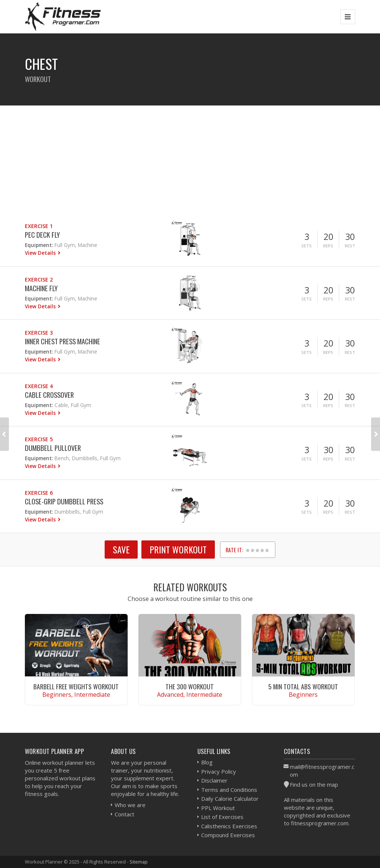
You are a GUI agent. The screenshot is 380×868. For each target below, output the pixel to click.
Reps (328, 246)
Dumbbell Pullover (53, 448)
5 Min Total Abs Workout (303, 686)
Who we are (130, 805)
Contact (125, 814)
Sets (307, 246)
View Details (41, 253)
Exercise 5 (39, 439)
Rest (350, 246)
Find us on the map (314, 784)
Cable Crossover (49, 395)
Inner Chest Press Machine (63, 341)
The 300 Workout (190, 686)
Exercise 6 (39, 493)
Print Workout (178, 549)
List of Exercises (222, 817)
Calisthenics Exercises (229, 826)
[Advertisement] (190, 157)
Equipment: (39, 245)
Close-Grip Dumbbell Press (64, 501)
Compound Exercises (228, 835)
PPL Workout (218, 808)
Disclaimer (214, 780)
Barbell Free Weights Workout (76, 686)
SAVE (121, 549)
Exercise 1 (39, 226)
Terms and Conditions (229, 790)
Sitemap (139, 862)
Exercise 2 (39, 279)
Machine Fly (41, 288)
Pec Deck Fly (42, 235)
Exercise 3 (39, 333)
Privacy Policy (219, 771)
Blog (207, 762)
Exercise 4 (39, 386)
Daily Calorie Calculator (230, 799)
